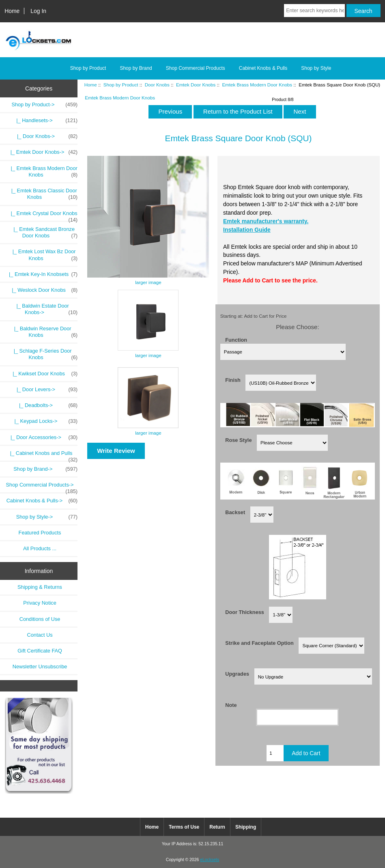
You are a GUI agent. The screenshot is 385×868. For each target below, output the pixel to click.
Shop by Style (316, 68)
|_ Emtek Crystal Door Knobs (40, 215)
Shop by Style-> (47, 517)
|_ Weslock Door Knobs (42, 290)
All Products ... (40, 548)
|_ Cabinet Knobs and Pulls (42, 455)
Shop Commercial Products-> (42, 487)
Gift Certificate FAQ (40, 651)
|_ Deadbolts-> (47, 405)
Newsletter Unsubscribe (40, 667)
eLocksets (210, 860)
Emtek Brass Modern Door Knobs (257, 85)
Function (236, 340)
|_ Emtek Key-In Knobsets (40, 274)
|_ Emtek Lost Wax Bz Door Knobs (41, 255)
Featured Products (40, 533)
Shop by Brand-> (45, 469)
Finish (233, 380)
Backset (235, 512)
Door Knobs (157, 85)
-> (44, 105)
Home (12, 11)
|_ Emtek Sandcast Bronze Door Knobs (41, 233)
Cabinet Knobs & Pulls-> (42, 501)
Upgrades (237, 674)
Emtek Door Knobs (196, 85)
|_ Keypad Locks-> (45, 421)
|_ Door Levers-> (46, 390)
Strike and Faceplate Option (259, 643)
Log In (38, 11)
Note (231, 705)
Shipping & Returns (40, 587)
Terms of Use (184, 827)
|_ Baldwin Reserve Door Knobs (43, 332)
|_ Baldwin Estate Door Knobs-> (44, 309)
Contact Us (40, 635)
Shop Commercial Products (196, 68)
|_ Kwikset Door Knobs (42, 374)
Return (217, 827)
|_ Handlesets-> (45, 121)
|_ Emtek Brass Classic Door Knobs (40, 194)
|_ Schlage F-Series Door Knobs (43, 354)
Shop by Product (121, 85)
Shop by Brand (136, 68)
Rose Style (238, 440)
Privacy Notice (40, 603)
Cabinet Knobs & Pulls (263, 68)
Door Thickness (245, 612)
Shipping (246, 827)
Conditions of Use (40, 619)
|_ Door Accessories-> (43, 437)
